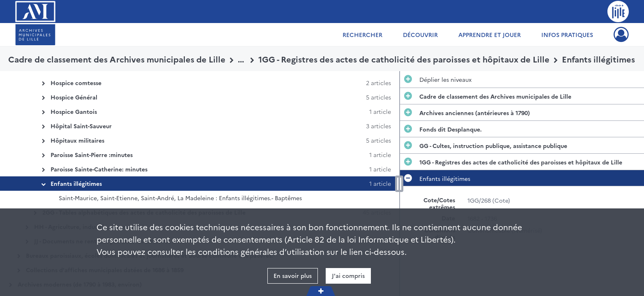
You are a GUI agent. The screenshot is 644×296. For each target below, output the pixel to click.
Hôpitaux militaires (77, 140)
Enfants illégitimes (76, 183)
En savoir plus (293, 275)
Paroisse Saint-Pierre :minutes (92, 155)
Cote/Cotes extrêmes (439, 203)
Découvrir (420, 35)
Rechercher (362, 35)
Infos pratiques (567, 35)
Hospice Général (74, 97)
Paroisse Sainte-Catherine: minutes (99, 169)
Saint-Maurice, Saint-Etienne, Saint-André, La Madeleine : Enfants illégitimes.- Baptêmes (180, 198)
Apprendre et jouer (490, 35)
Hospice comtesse (76, 83)
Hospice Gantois (74, 111)
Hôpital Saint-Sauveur (81, 126)
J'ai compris (348, 275)
